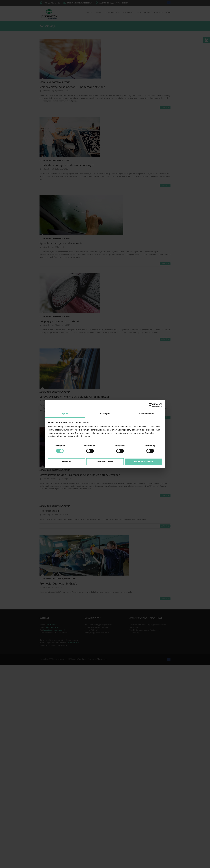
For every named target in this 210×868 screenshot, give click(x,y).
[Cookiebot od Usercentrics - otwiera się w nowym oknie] (151, 405)
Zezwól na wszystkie (144, 462)
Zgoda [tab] (65, 414)
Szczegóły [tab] (105, 414)
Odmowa (66, 462)
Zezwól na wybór (105, 462)
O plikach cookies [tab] (145, 414)
